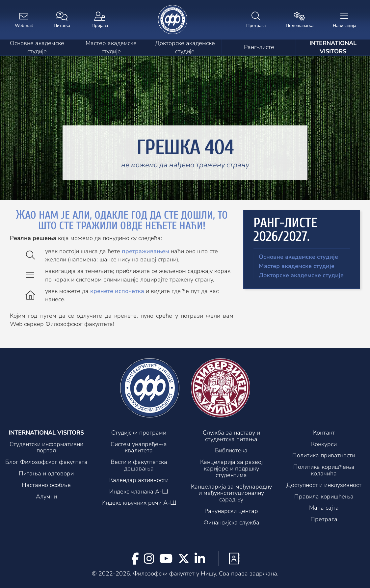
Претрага (324, 520)
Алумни (46, 497)
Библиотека (231, 451)
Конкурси (324, 444)
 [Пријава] (100, 20)
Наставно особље (46, 485)
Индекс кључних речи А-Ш (139, 503)
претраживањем (145, 251)
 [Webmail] (24, 20)
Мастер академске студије (111, 47)
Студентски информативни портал (46, 448)
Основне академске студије (37, 47)
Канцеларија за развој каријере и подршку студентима (231, 469)
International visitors (333, 47)
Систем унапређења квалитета (139, 448)
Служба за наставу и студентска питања (231, 436)
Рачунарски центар (231, 511)
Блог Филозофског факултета (46, 462)
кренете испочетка (117, 291)
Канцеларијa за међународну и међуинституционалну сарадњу (231, 493)
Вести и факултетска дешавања (139, 466)
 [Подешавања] (300, 20)
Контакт (324, 433)
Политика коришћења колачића (324, 470)
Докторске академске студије (185, 47)
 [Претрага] (256, 20)
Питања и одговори (46, 474)
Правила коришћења (324, 497)
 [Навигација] (344, 20)
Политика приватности (324, 456)
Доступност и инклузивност (324, 485)
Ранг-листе (259, 47)
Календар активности (139, 480)
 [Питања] (62, 20)
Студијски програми (139, 433)
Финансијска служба (231, 523)
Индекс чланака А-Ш (139, 492)
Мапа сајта (324, 508)
